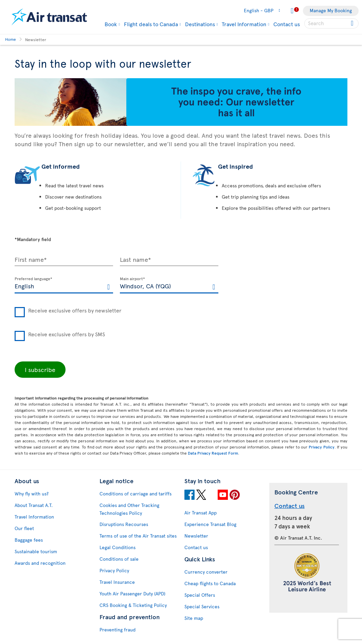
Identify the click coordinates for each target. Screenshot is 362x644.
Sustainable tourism (36, 551)
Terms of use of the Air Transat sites (138, 536)
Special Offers (200, 595)
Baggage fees (29, 540)
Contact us (287, 24)
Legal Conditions (117, 547)
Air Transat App (201, 513)
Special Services (202, 606)
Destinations (200, 24)
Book (111, 24)
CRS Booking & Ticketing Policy (133, 605)
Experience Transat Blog (210, 524)
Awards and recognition (40, 563)
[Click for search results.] (353, 23)
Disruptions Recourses (124, 524)
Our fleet (24, 528)
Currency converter (206, 572)
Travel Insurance (117, 582)
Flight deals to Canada (151, 24)
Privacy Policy (322, 447)
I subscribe (40, 369)
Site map (194, 618)
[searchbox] (331, 23)
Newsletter (196, 536)
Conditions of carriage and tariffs (135, 494)
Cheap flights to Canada (210, 583)
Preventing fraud (117, 630)
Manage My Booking (331, 10)
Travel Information (244, 24)
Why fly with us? (32, 494)
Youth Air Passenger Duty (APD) (132, 594)
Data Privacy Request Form (213, 453)
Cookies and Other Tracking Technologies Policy (129, 509)
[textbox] (64, 285)
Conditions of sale (119, 559)
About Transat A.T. (34, 505)
